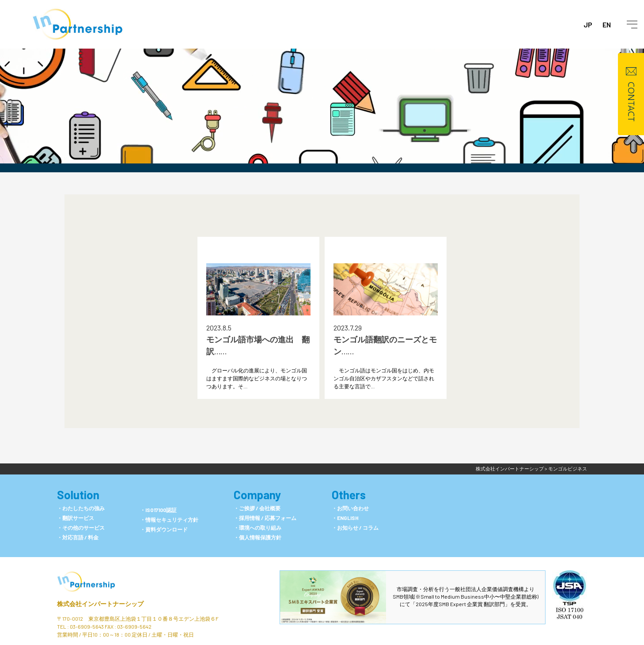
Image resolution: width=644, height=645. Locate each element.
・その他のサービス (81, 527)
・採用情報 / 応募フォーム (265, 518)
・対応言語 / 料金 (78, 537)
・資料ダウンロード (164, 529)
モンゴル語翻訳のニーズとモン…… (385, 345)
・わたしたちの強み (81, 508)
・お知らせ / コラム (355, 527)
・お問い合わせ (350, 508)
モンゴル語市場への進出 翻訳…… (258, 345)
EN (607, 25)
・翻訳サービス (76, 518)
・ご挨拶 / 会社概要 (257, 508)
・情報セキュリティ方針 (169, 520)
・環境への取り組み (258, 527)
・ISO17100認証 (158, 510)
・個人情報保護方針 (258, 537)
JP (588, 25)
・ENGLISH (345, 518)
